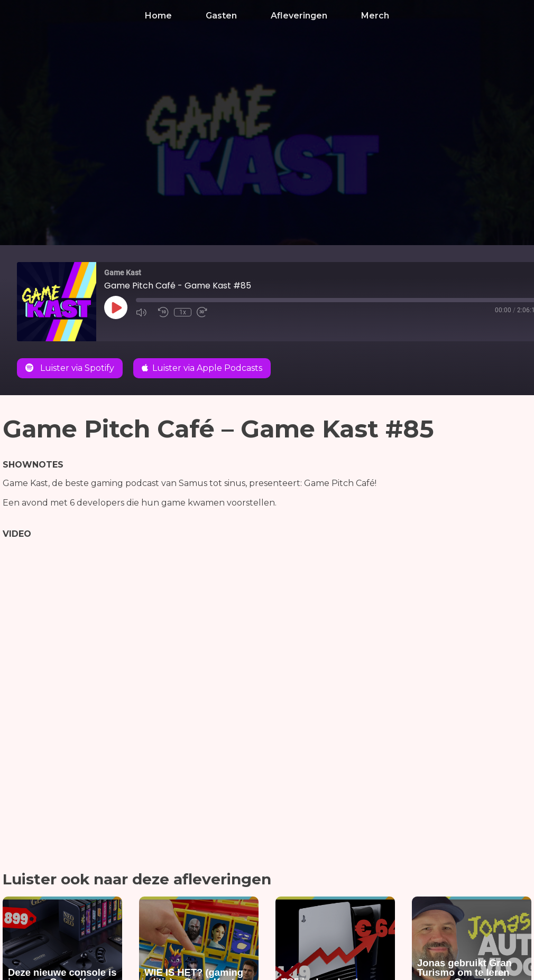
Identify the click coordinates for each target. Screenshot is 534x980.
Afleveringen (299, 16)
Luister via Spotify (70, 368)
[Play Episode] (116, 307)
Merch (375, 16)
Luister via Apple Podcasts (202, 368)
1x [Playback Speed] (183, 312)
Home (158, 16)
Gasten (221, 16)
